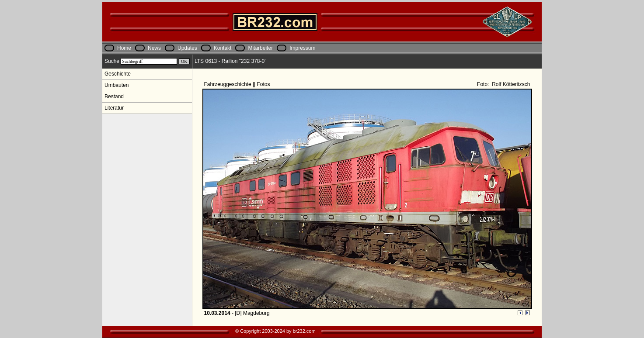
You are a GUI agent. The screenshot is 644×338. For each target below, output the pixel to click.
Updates (187, 48)
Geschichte (118, 74)
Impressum (302, 48)
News (154, 48)
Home (124, 48)
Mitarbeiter (260, 48)
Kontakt (223, 48)
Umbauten (117, 85)
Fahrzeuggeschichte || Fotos (238, 84)
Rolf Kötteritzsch (510, 84)
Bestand (114, 97)
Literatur (114, 108)
